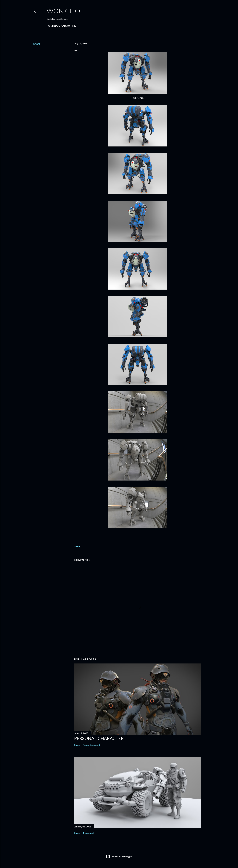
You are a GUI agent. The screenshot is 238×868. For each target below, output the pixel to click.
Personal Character (99, 738)
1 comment (89, 833)
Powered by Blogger (119, 856)
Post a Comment (91, 745)
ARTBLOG (53, 26)
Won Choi (64, 11)
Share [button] (37, 44)
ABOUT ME (68, 26)
